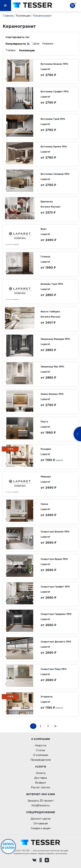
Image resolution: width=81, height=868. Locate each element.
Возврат (41, 783)
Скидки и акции (41, 828)
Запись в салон (8, 846)
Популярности (18, 44)
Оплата (41, 773)
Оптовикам (41, 823)
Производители (41, 760)
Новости (40, 745)
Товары (11, 50)
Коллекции (23, 16)
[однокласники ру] (41, 861)
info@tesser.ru (41, 805)
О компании (41, 755)
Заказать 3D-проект (40, 801)
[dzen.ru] (47, 861)
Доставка (41, 778)
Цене (36, 44)
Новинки (48, 44)
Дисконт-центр (41, 819)
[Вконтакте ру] (34, 861)
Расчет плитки (40, 787)
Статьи (40, 750)
